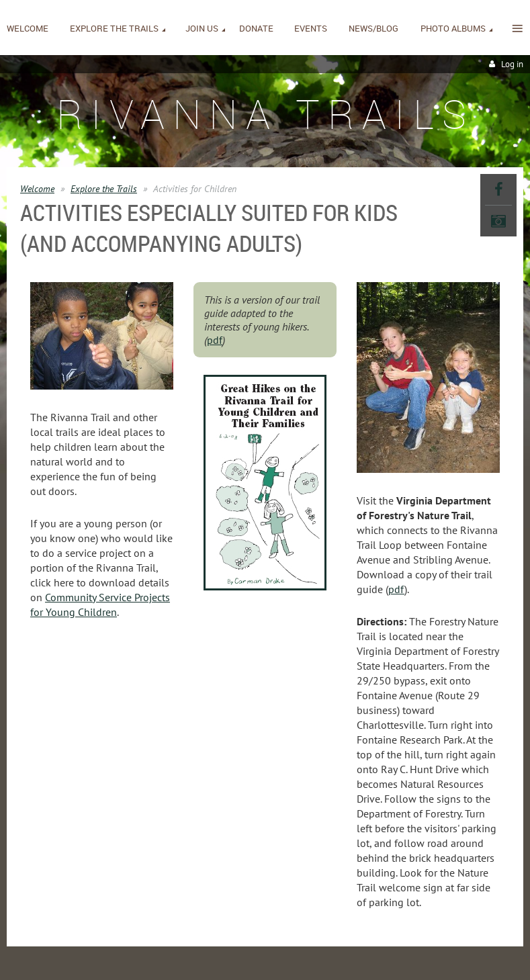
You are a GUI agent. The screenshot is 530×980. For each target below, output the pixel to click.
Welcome (37, 189)
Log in (512, 64)
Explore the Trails (104, 189)
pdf (215, 340)
